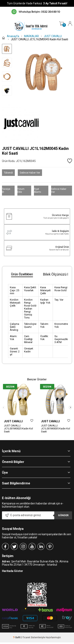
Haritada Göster (13, 578)
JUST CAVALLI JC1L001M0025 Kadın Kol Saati (18, 429)
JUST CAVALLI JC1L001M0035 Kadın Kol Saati (56, 429)
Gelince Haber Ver (30, 173)
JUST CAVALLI (13, 421)
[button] (70, 411)
